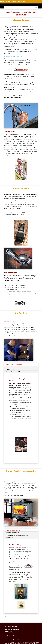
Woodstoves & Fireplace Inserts (14, 530)
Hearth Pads (10, 538)
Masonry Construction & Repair (14, 372)
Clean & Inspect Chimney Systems (15, 364)
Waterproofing (10, 369)
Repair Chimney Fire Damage (14, 367)
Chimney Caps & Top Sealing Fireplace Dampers (18, 535)
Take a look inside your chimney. (13, 56)
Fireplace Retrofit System (13, 533)
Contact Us (7, 617)
